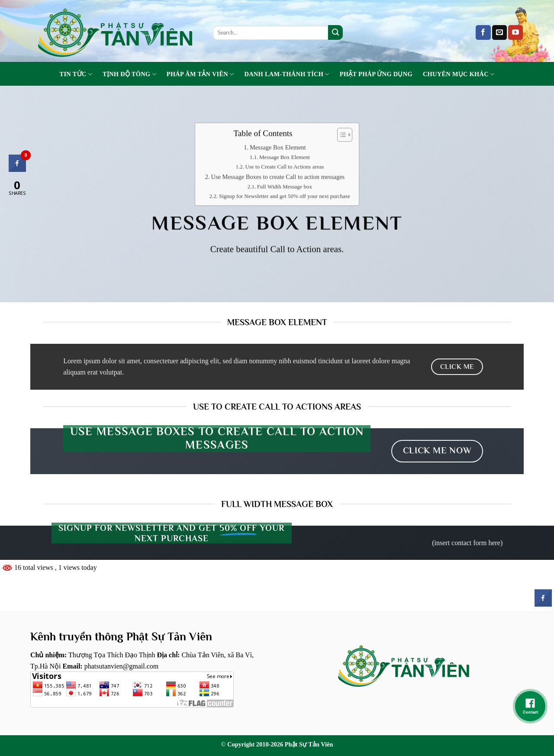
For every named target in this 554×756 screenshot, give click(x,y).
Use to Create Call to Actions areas (285, 167)
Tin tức (76, 74)
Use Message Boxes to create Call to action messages (278, 177)
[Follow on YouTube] (515, 32)
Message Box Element (278, 148)
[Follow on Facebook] (483, 32)
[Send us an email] (499, 32)
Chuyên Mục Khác (459, 74)
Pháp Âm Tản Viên (200, 74)
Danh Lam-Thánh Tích (287, 74)
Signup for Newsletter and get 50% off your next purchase (285, 196)
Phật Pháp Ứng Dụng (376, 74)
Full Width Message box (285, 187)
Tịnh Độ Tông (129, 74)
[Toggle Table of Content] (340, 135)
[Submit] (335, 32)
